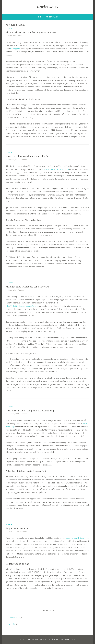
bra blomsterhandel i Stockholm (56, 169)
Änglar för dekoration (17, 528)
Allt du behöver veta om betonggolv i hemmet (31, 33)
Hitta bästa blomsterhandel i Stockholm (27, 157)
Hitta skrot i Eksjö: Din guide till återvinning (30, 411)
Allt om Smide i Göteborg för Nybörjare (27, 287)
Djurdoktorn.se (48, 7)
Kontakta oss (53, 17)
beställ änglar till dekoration (77, 538)
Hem (39, 17)
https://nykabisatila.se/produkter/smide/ (22, 306)
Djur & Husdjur (14, 617)
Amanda (21, 36)
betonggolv (15, 49)
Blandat (10, 29)
